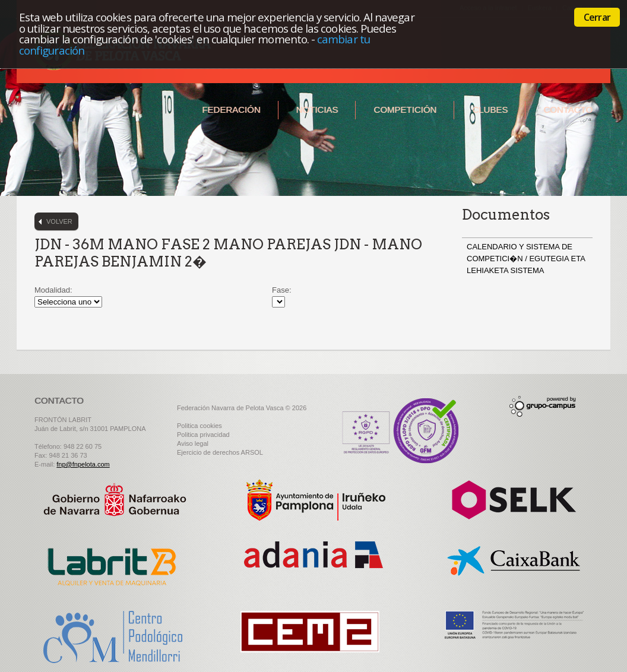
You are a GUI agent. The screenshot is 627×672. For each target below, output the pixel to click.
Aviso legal (193, 443)
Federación (231, 110)
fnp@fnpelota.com (83, 464)
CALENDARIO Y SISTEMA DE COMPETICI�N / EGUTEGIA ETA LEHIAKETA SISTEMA (526, 259)
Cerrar (597, 17)
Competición (405, 110)
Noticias (317, 110)
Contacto (568, 110)
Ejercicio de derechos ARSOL (220, 452)
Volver (59, 221)
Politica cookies (199, 426)
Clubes (490, 110)
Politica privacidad (203, 435)
